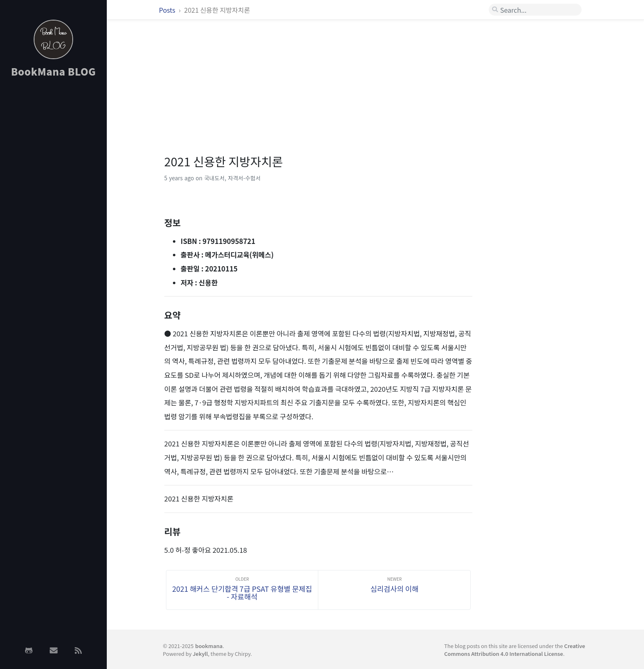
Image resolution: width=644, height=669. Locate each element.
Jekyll (200, 654)
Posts (168, 10)
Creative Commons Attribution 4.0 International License (515, 650)
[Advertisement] (53, 215)
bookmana (209, 646)
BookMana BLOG (54, 71)
